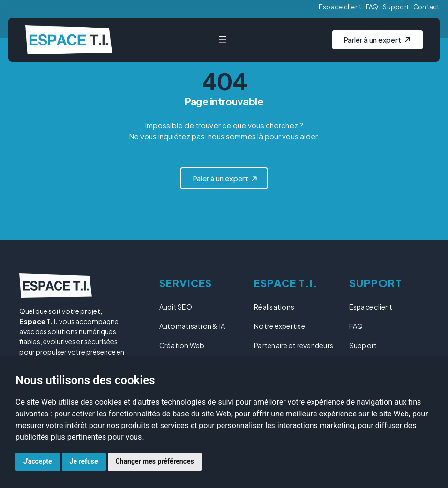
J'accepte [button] (38, 461)
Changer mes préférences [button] (155, 461)
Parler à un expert (373, 40)
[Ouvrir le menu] (223, 40)
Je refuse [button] (84, 461)
